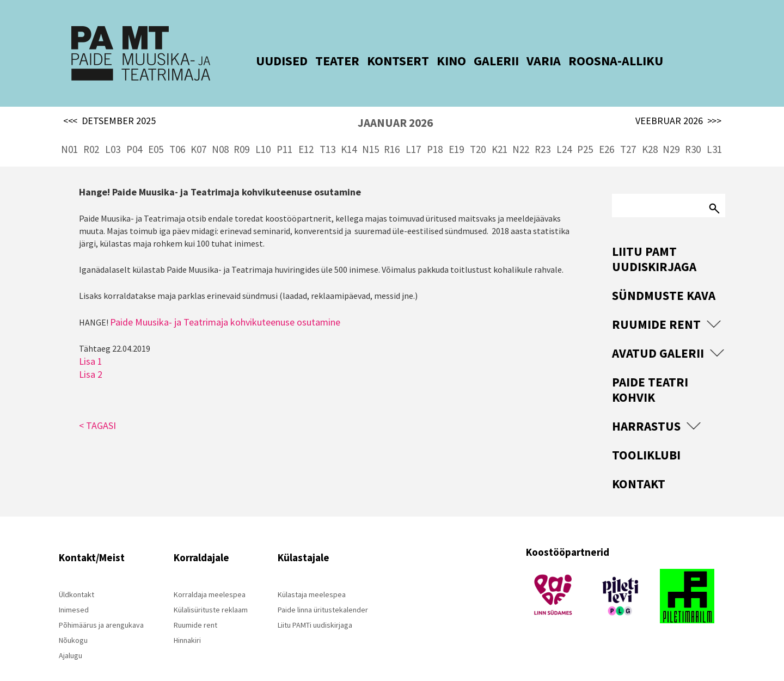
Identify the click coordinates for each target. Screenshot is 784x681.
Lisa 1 (91, 342)
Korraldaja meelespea (210, 576)
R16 (392, 131)
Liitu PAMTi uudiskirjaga (315, 606)
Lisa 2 (91, 355)
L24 (564, 131)
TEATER (320, 61)
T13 (327, 131)
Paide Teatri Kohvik (650, 371)
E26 (607, 131)
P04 (134, 131)
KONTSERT (381, 61)
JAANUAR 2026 (395, 104)
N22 (521, 131)
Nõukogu (73, 622)
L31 (714, 131)
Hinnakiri (187, 622)
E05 (156, 131)
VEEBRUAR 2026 (678, 102)
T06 (177, 131)
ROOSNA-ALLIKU (599, 61)
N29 (671, 131)
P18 (435, 131)
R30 (693, 131)
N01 (69, 131)
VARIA (527, 61)
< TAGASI (97, 406)
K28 (650, 131)
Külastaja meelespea (312, 576)
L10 (263, 131)
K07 (198, 131)
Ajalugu (71, 637)
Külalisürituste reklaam (211, 591)
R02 (91, 131)
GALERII (479, 61)
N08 (220, 131)
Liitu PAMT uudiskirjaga (654, 240)
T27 (628, 131)
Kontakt (639, 465)
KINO (434, 61)
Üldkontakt (76, 576)
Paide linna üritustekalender (323, 591)
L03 (113, 131)
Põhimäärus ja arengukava (101, 606)
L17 (413, 131)
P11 (284, 131)
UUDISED (265, 61)
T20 (478, 131)
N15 (370, 131)
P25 (585, 131)
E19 (456, 131)
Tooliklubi (646, 436)
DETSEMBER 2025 (109, 102)
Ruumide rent (656, 306)
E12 (306, 131)
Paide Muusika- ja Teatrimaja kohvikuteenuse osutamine (225, 303)
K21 (500, 131)
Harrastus (646, 407)
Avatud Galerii (658, 335)
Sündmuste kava (664, 277)
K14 (349, 131)
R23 (543, 131)
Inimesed (74, 591)
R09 (241, 131)
